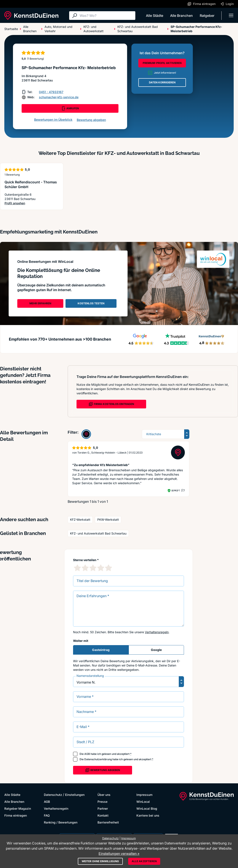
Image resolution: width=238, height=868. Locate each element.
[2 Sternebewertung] (85, 568)
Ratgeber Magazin (18, 808)
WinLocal (143, 802)
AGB (87, 754)
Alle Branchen (181, 16)
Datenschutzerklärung (98, 759)
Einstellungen (75, 795)
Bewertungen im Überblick (53, 120)
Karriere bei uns (148, 815)
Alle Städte (155, 16)
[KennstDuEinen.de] (31, 16)
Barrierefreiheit (108, 822)
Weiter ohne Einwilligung (100, 861)
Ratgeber (207, 16)
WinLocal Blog (147, 808)
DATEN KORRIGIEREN (162, 82)
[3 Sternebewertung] (93, 568)
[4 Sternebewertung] (101, 568)
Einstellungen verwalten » (119, 854)
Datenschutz (53, 795)
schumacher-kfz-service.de (59, 97)
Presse (102, 802)
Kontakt (103, 815)
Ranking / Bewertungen (61, 822)
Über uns (104, 795)
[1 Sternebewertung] (77, 568)
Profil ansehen (32, 203)
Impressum (144, 795)
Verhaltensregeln (157, 632)
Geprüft (176, 490)
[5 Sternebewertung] (109, 568)
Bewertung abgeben (91, 120)
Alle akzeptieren (144, 861)
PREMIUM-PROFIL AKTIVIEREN (162, 63)
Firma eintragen (16, 815)
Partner (103, 808)
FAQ (47, 815)
